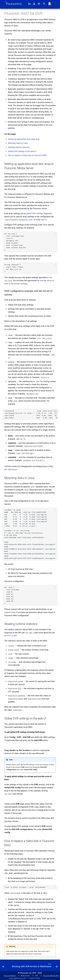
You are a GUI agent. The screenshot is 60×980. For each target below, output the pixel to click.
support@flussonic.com (17, 978)
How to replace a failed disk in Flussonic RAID (27, 155)
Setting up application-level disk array (24, 139)
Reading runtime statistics (19, 147)
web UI (44, 220)
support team (10, 612)
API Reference (10, 470)
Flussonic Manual (10, 976)
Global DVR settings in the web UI (22, 151)
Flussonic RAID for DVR (51, 976)
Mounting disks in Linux (18, 143)
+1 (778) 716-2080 (34, 978)
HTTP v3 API (12, 636)
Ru (29, 4)
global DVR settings (35, 213)
